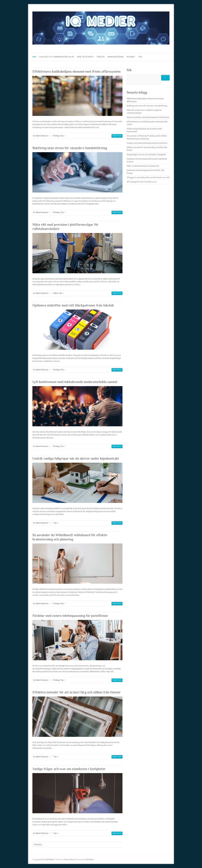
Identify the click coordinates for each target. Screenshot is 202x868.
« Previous (38, 845)
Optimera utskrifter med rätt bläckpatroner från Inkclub (73, 305)
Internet (131, 57)
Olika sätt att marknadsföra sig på (57, 57)
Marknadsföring (116, 57)
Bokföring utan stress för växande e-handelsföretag (70, 148)
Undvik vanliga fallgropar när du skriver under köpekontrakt (76, 458)
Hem (34, 57)
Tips (140, 57)
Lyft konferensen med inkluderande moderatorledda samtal (75, 382)
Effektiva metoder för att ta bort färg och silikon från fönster (77, 692)
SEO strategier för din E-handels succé (142, 182)
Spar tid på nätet (85, 57)
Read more (117, 136)
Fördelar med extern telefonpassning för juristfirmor (70, 616)
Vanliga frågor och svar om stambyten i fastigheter (69, 769)
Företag (101, 57)
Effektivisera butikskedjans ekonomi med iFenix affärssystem (76, 71)
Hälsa (56, 293)
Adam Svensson (42, 136)
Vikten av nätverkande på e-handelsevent (143, 166)
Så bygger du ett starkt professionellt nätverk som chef (148, 177)
